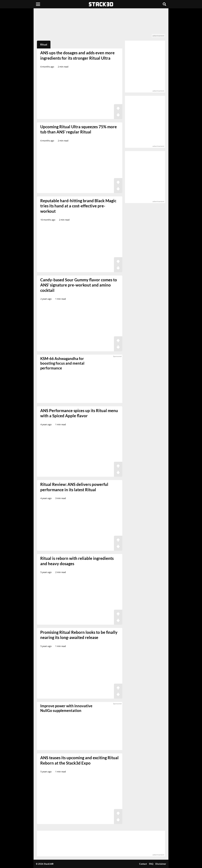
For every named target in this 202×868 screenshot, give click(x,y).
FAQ (151, 864)
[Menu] (38, 4)
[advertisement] (101, 24)
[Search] (164, 4)
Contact (143, 864)
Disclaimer (161, 864)
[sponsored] (80, 726)
